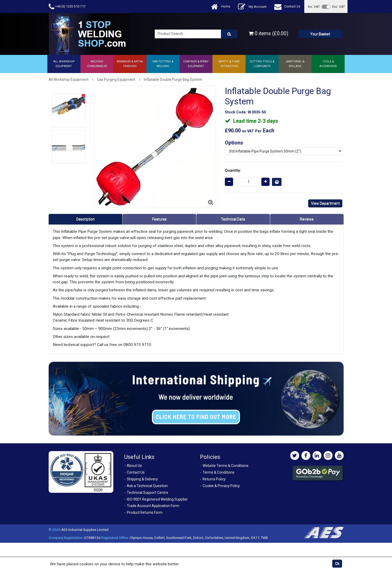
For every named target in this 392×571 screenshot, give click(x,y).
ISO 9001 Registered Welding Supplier (157, 499)
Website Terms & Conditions (225, 466)
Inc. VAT (314, 7)
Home (221, 7)
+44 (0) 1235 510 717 (67, 7)
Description (86, 219)
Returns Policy (214, 479)
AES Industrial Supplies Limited (85, 530)
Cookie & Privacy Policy (221, 486)
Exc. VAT (339, 7)
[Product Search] (229, 34)
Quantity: (233, 170)
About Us (134, 466)
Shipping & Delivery (142, 479)
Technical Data (233, 219)
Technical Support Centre (147, 493)
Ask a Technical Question (147, 486)
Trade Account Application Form (153, 506)
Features (159, 219)
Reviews (307, 219)
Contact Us (287, 7)
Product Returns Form (145, 512)
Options (234, 143)
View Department (325, 203)
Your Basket (320, 34)
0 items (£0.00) (268, 34)
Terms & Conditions (219, 472)
